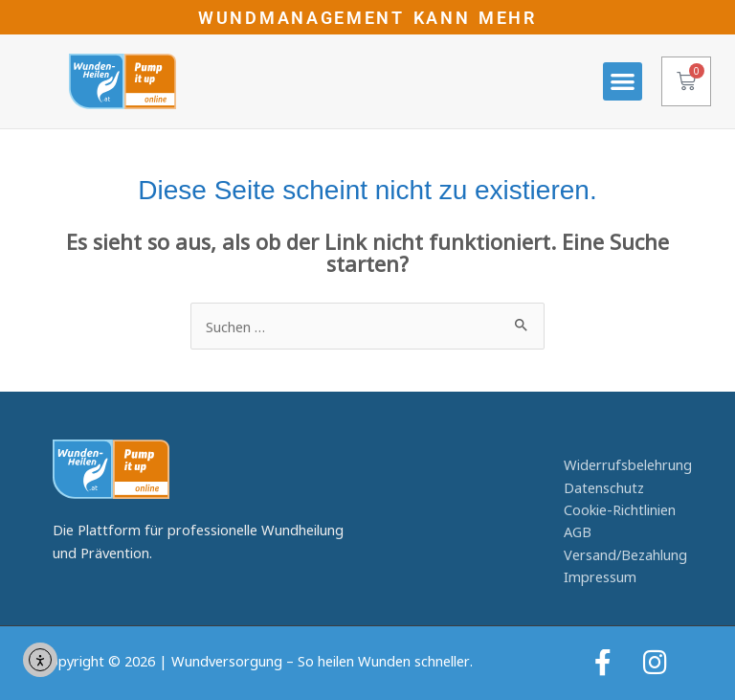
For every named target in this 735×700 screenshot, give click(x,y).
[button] (623, 82)
